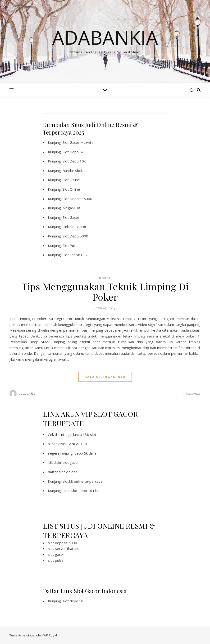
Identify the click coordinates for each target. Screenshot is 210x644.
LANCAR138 (77, 444)
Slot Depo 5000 (75, 236)
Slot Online (71, 180)
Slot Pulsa (71, 245)
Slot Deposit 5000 (77, 199)
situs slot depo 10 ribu (81, 491)
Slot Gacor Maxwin (78, 142)
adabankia (27, 393)
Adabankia (105, 37)
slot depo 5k (73, 601)
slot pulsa (56, 560)
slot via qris (68, 472)
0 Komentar (192, 394)
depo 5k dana (85, 453)
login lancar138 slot (80, 434)
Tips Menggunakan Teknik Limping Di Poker (105, 291)
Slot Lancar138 (75, 255)
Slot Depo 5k (73, 152)
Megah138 (71, 208)
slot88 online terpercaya (82, 481)
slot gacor (71, 462)
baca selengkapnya (105, 377)
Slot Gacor (71, 217)
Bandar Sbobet (75, 171)
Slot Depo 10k (74, 161)
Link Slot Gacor (75, 227)
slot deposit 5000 (62, 543)
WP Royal (50, 635)
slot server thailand (64, 548)
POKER (105, 278)
